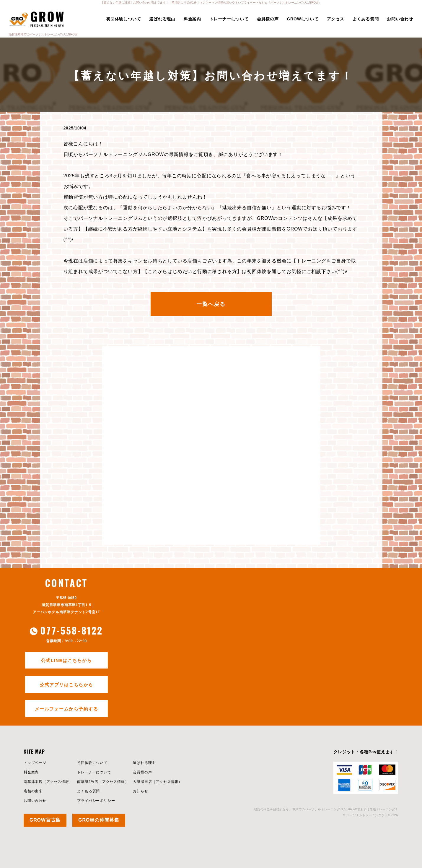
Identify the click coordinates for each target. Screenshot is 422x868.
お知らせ (140, 791)
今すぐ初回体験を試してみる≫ (211, 515)
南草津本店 (33, 782)
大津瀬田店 (142, 782)
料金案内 (192, 19)
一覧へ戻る (211, 304)
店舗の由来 (33, 791)
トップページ (35, 763)
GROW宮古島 (45, 820)
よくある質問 (366, 19)
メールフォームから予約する (67, 709)
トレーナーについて (229, 19)
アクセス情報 (58, 782)
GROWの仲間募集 (99, 820)
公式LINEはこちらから (66, 660)
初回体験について (123, 19)
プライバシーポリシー (96, 801)
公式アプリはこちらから (66, 685)
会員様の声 (268, 19)
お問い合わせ (400, 19)
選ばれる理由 (162, 19)
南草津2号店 (88, 782)
